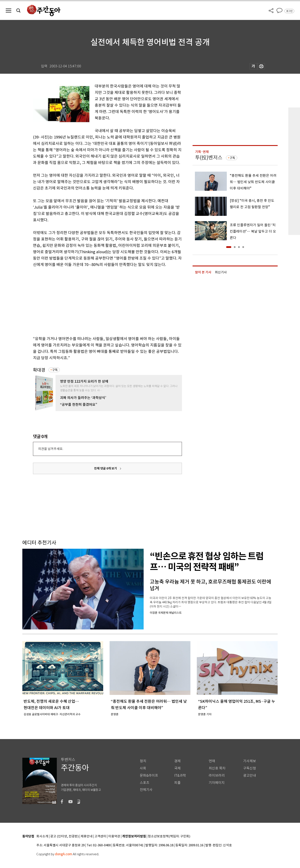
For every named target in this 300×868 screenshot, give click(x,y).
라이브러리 (217, 775)
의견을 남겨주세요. (51, 449)
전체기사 (146, 790)
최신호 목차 (217, 768)
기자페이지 (217, 783)
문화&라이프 (149, 775)
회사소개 (42, 836)
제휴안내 (87, 836)
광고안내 (250, 775)
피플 (177, 783)
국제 (177, 768)
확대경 (39, 370)
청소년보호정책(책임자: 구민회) (169, 836)
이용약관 (114, 836)
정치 (143, 761)
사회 (143, 768)
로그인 (289, 11)
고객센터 (100, 836)
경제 (177, 761)
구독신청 (250, 768)
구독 (55, 370)
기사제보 (250, 761)
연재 (212, 761)
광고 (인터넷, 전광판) (64, 836)
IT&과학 (180, 775)
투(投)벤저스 (209, 158)
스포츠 (145, 783)
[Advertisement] (97, 301)
